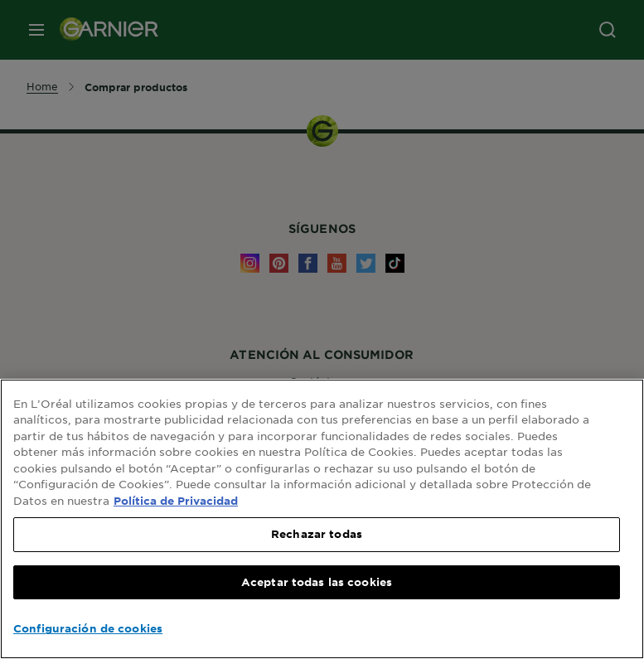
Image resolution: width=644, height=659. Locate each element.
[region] (322, 519)
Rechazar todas (317, 534)
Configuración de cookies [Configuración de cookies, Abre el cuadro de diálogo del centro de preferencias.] (88, 628)
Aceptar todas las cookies (317, 582)
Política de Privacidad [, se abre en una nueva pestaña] (176, 501)
